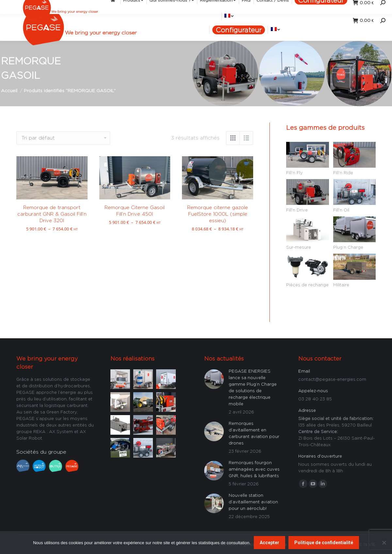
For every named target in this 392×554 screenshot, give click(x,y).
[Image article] (120, 378)
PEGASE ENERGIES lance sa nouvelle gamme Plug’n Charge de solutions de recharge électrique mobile (253, 387)
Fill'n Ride (343, 173)
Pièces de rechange (307, 285)
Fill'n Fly (294, 173)
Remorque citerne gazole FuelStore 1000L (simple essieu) (218, 214)
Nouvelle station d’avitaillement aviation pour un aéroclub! (253, 502)
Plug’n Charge (348, 247)
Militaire (341, 285)
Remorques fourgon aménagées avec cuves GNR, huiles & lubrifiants (254, 469)
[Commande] (63, 138)
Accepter (269, 543)
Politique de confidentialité (324, 543)
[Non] (384, 543)
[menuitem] (160, 9)
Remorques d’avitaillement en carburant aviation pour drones (254, 433)
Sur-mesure (299, 247)
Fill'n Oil (341, 210)
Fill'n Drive (297, 210)
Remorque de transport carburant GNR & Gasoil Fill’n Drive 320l (52, 214)
